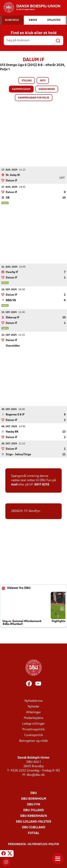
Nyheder (34, 707)
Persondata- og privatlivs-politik (34, 844)
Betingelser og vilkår (34, 741)
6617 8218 (42, 484)
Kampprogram (21, 89)
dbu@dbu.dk (36, 775)
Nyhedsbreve (34, 701)
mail (14, 484)
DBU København (34, 816)
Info (43, 81)
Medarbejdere (33, 718)
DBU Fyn (34, 804)
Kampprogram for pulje (34, 98)
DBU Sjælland (34, 827)
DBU (34, 793)
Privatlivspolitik (33, 729)
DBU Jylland (33, 810)
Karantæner (47, 89)
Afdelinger (33, 712)
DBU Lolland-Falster (34, 822)
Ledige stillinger (33, 724)
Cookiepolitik (34, 735)
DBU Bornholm (34, 799)
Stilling (27, 81)
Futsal (33, 833)
